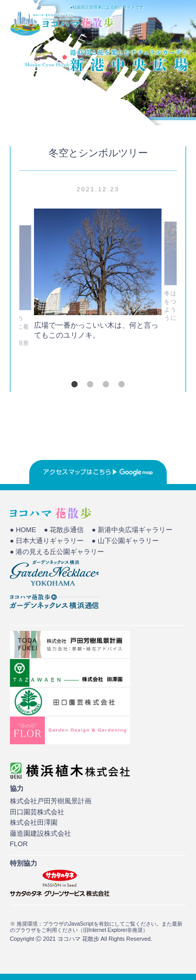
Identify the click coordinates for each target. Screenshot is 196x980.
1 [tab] (75, 384)
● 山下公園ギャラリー (125, 541)
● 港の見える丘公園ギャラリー (57, 552)
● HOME (23, 530)
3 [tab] (106, 384)
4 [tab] (122, 384)
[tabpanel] (98, 277)
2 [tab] (90, 384)
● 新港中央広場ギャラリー (132, 530)
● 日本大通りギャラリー (47, 541)
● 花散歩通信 (64, 530)
